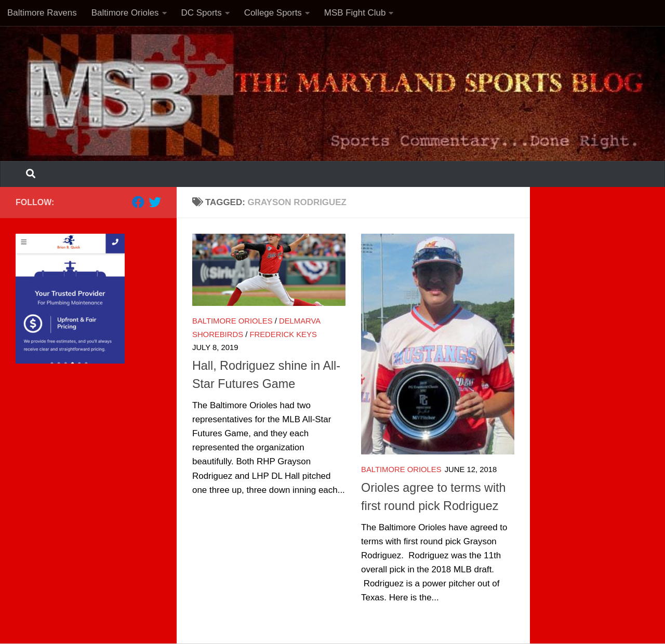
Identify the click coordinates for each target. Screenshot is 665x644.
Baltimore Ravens (42, 13)
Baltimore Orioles (125, 13)
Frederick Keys (283, 334)
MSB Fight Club (355, 13)
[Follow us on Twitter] (155, 202)
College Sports (273, 13)
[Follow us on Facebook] (138, 202)
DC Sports (202, 13)
